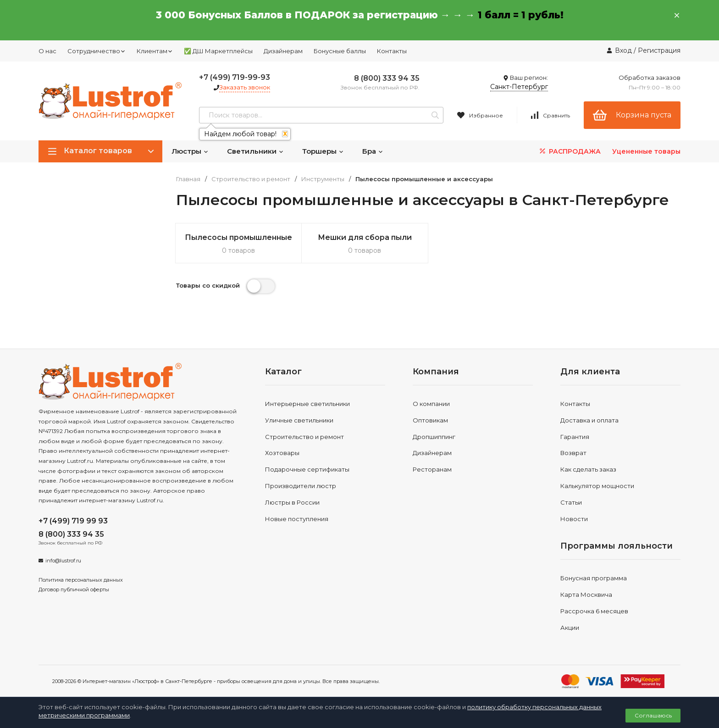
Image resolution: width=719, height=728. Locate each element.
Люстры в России (292, 502)
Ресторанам (432, 469)
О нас (47, 51)
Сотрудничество (97, 51)
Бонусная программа (594, 578)
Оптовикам (430, 420)
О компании (431, 404)
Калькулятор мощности (597, 486)
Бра (373, 151)
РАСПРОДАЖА (569, 151)
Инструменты (323, 179)
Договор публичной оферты (74, 589)
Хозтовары (282, 453)
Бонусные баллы (340, 51)
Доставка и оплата (589, 420)
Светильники (255, 151)
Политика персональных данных (81, 580)
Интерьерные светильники (307, 404)
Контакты (392, 51)
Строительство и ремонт (251, 179)
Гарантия (575, 437)
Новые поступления (297, 519)
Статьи (571, 502)
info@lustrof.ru (63, 561)
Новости (574, 519)
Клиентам (155, 51)
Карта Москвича (586, 595)
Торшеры (323, 151)
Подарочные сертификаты (307, 469)
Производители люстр (301, 486)
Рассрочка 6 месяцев (594, 611)
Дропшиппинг (434, 437)
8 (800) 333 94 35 (387, 78)
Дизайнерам (283, 51)
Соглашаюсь (653, 715)
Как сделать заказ (588, 469)
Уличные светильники (299, 420)
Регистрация (659, 50)
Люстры (190, 151)
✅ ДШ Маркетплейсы (218, 51)
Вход (623, 50)
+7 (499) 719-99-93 (235, 77)
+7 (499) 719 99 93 (73, 521)
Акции (570, 628)
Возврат (573, 453)
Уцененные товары (646, 151)
